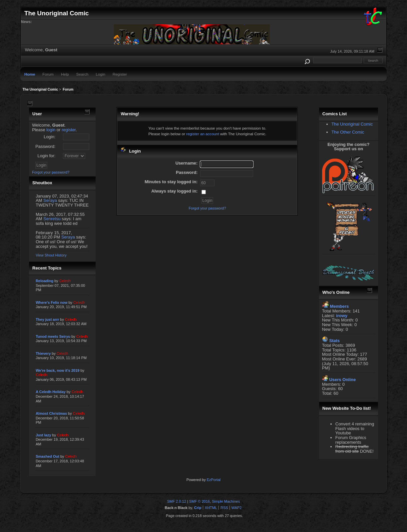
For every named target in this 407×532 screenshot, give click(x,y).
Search (82, 74)
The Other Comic (348, 132)
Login (101, 74)
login (51, 130)
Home (30, 74)
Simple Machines (226, 501)
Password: (45, 146)
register (69, 130)
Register (120, 74)
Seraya (50, 200)
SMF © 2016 (200, 501)
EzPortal (214, 480)
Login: (49, 137)
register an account (203, 134)
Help (65, 74)
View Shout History (51, 255)
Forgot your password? (51, 172)
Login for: (47, 156)
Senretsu (52, 219)
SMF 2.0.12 (177, 501)
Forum (48, 74)
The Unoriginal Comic (352, 124)
